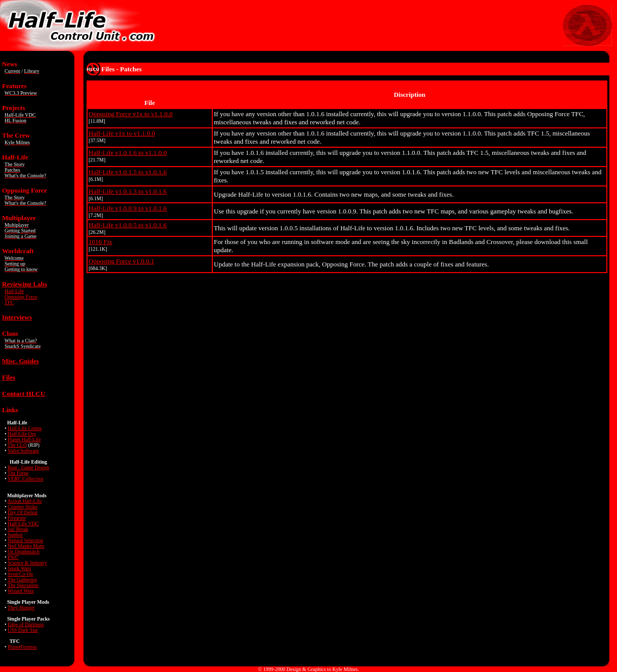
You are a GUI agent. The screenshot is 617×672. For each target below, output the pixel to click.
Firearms (17, 518)
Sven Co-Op (20, 574)
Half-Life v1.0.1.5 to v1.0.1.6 (128, 172)
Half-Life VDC (23, 523)
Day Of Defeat (23, 512)
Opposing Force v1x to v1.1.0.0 (131, 114)
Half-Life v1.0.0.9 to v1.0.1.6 (128, 208)
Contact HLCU (24, 394)
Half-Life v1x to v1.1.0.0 (122, 133)
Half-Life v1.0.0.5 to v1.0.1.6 (128, 225)
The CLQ (17, 445)
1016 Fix (101, 242)
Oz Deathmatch (23, 552)
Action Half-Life (24, 501)
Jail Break (18, 529)
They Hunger (21, 608)
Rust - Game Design (28, 467)
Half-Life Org (22, 434)
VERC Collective (25, 479)
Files (9, 377)
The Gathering (22, 580)
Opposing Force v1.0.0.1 (121, 261)
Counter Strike (23, 507)
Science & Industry (27, 563)
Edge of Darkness (26, 624)
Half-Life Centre (25, 428)
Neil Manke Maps (26, 546)
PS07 (13, 557)
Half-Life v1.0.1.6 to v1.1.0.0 (128, 153)
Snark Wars (19, 568)
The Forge (18, 473)
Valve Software (23, 451)
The (23, 585)
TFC (9, 302)
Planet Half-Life (24, 439)
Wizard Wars (21, 591)
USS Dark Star (23, 630)
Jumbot (15, 535)
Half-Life (14, 291)
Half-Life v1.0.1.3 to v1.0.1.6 (128, 191)
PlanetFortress (22, 647)
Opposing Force (21, 297)
